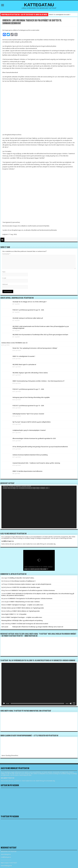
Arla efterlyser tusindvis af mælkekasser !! (23, 581)
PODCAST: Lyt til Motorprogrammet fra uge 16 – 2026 (28, 406)
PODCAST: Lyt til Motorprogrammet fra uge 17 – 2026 (28, 389)
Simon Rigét (5, 614)
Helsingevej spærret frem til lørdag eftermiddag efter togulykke (31, 397)
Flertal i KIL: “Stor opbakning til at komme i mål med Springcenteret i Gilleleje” (35, 348)
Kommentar (6, 254)
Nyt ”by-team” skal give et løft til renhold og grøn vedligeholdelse (32, 422)
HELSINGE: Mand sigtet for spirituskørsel (24, 365)
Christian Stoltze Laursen (9, 608)
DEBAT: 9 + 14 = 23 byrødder (18, 614)
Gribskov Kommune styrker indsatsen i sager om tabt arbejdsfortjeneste (30, 584)
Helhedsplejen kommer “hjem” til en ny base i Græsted (28, 414)
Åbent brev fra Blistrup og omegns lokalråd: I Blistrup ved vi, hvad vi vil (43, 627)
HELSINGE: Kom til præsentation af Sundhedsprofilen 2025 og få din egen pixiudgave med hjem (40, 335)
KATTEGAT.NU (39, 5)
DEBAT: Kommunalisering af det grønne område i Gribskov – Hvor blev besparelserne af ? (39, 381)
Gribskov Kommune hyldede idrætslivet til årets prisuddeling (30, 455)
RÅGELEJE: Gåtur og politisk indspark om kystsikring (28, 620)
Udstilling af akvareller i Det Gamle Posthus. (22, 578)
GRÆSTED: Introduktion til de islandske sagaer (27, 587)
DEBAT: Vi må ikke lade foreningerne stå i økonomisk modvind (30, 624)
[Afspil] (4, 703)
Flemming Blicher (6, 620)
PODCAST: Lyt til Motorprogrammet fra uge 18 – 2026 (28, 310)
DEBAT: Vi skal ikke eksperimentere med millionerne (27, 471)
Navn (4, 272)
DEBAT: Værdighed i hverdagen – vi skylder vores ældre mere (25, 605)
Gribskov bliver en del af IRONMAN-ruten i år (14, 343)
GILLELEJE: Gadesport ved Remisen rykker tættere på (28, 318)
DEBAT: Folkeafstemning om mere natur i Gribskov (25, 602)
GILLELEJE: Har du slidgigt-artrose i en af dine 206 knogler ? (30, 302)
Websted (5, 284)
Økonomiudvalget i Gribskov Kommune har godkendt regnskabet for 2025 (34, 438)
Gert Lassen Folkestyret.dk (11, 627)
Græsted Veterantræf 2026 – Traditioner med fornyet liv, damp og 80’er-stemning (36, 463)
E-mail (4, 278)
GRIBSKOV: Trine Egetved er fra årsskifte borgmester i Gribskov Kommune (33, 590)
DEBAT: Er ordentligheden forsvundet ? (60, 15)
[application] (39, 507)
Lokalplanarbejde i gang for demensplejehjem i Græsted (29, 430)
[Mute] (71, 703)
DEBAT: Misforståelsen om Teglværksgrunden (31, 608)
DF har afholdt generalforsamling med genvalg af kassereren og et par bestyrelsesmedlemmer (40, 447)
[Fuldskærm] (74, 703)
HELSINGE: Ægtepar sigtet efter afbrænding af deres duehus (30, 373)
